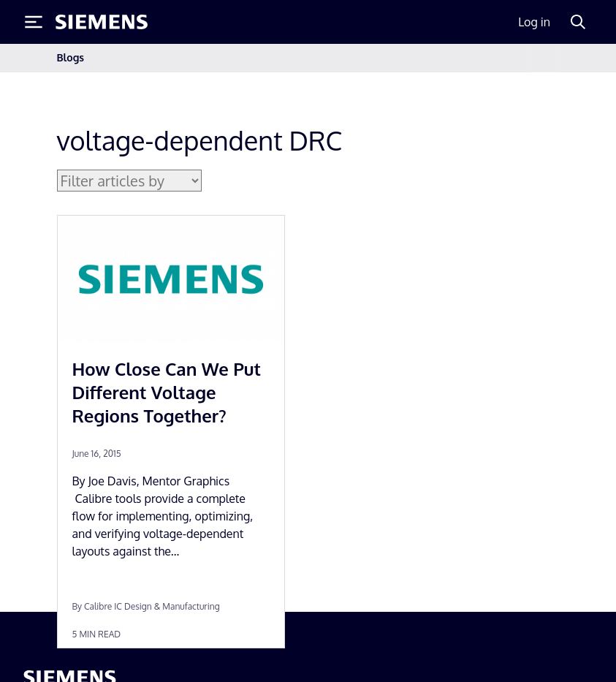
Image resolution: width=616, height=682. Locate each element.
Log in (534, 22)
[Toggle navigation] (544, 58)
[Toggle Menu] (34, 22)
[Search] (578, 22)
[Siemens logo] (102, 22)
